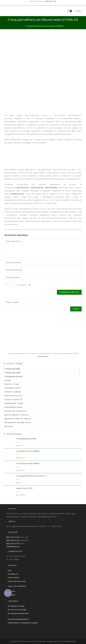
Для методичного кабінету (17, 415)
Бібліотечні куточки (13, 396)
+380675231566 (22, 188)
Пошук (76, 309)
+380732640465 (51, 188)
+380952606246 (36, 188)
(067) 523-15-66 (51, 1)
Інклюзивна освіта (13, 388)
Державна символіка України (18, 419)
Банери (8, 380)
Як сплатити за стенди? (17, 610)
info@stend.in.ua (17, 194)
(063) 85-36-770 (13, 543)
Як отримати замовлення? (18, 613)
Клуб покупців (13, 578)
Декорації (9, 426)
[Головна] (23, 26)
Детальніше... (43, 356)
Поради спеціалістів (13, 399)
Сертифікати (13, 574)
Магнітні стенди (12, 384)
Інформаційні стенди (14, 403)
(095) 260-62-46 (13, 540)
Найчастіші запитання (17, 581)
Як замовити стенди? (16, 606)
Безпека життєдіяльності (16, 411)
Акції (10, 570)
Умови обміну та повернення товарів (23, 623)
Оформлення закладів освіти (18, 422)
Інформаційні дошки (13, 407)
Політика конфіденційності (18, 619)
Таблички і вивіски (13, 392)
